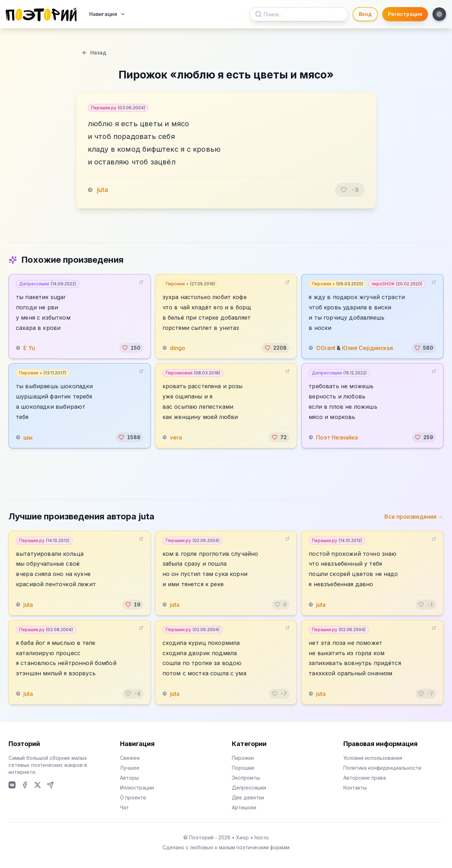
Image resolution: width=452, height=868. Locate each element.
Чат (124, 807)
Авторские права (365, 778)
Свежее (130, 758)
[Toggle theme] (439, 14)
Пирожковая (193, 373)
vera (176, 437)
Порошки (243, 768)
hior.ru (262, 837)
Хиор (242, 837)
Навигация (107, 14)
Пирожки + (190, 284)
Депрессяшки (48, 284)
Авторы (129, 778)
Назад (94, 53)
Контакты (355, 788)
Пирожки (243, 758)
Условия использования (373, 758)
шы (28, 437)
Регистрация (405, 14)
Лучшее (130, 768)
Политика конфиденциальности (382, 768)
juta (102, 190)
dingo (178, 348)
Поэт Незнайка (337, 437)
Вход (365, 14)
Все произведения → (414, 517)
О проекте (133, 797)
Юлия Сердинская (367, 348)
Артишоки (244, 807)
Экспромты (246, 778)
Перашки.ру (118, 108)
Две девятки (248, 797)
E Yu (29, 348)
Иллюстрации (137, 788)
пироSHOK (397, 284)
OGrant (326, 348)
